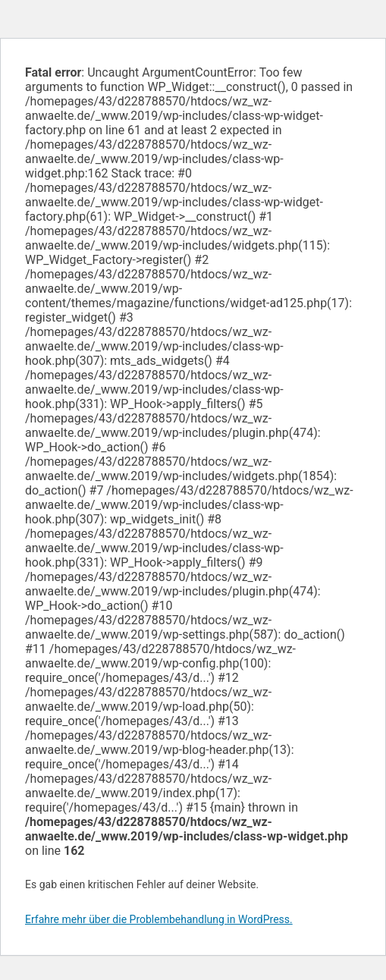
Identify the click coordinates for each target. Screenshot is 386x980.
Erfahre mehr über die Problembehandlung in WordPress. (159, 919)
